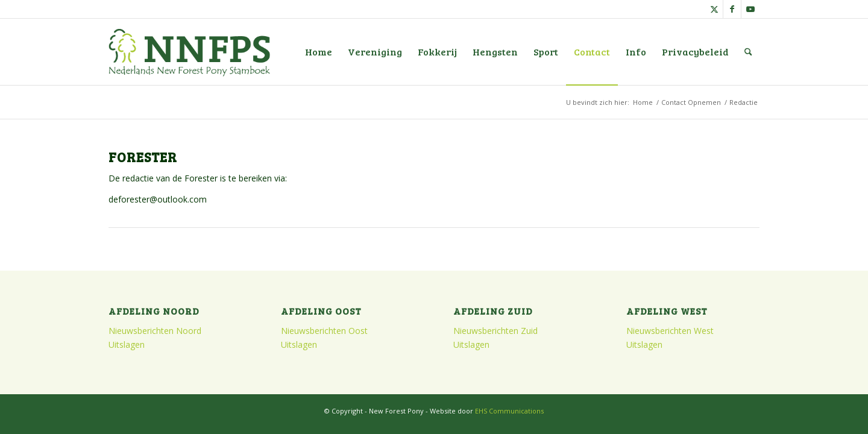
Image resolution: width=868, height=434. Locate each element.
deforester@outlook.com (158, 199)
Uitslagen (127, 344)
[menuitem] (319, 52)
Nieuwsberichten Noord (155, 331)
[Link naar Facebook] (732, 9)
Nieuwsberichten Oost (324, 331)
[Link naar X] (714, 9)
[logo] (189, 52)
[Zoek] (748, 52)
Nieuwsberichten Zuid (495, 331)
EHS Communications (509, 411)
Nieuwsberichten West (670, 331)
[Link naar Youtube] (750, 9)
